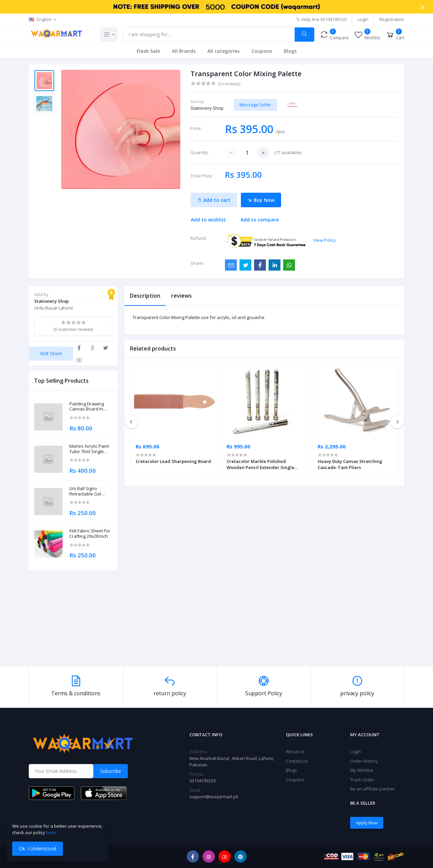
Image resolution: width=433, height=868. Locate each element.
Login (363, 19)
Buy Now (261, 200)
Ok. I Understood (38, 849)
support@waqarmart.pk (214, 797)
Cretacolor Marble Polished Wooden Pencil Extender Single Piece (260, 464)
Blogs (290, 51)
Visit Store (51, 353)
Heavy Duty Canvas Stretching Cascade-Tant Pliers (350, 464)
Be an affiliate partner (373, 789)
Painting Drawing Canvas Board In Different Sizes (87, 407)
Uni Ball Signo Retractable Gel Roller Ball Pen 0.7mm (85, 491)
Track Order (362, 780)
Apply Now (367, 823)
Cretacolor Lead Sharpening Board (173, 461)
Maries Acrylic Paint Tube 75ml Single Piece (89, 449)
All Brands (184, 51)
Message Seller (255, 105)
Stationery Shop (207, 108)
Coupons (262, 51)
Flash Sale (148, 51)
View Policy (325, 240)
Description (145, 296)
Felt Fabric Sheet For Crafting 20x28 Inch (90, 534)
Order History (364, 761)
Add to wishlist (208, 220)
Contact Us (297, 761)
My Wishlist (362, 770)
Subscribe (111, 771)
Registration (392, 19)
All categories (223, 51)
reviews (181, 296)
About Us (295, 751)
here (51, 832)
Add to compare (260, 220)
